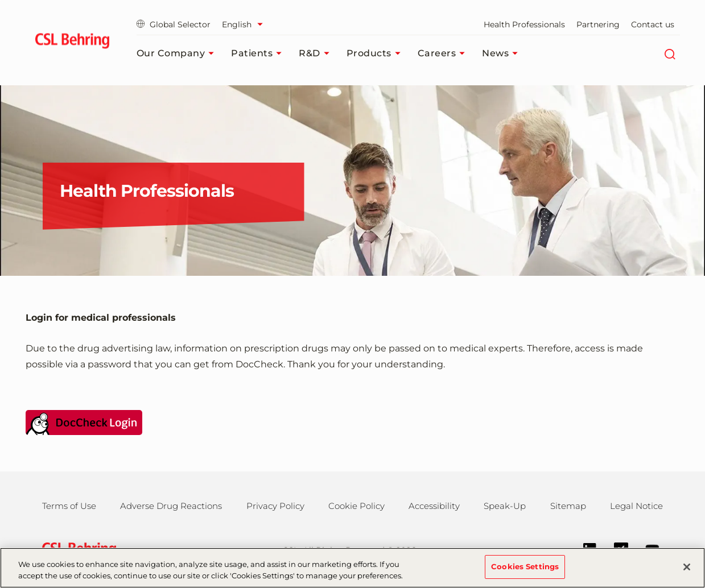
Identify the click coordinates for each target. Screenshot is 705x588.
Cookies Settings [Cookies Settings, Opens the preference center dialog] (525, 575)
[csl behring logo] (76, 549)
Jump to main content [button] (0, 0)
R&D (317, 53)
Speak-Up (505, 506)
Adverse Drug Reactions (171, 506)
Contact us (653, 24)
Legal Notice (636, 506)
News (503, 53)
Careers (444, 53)
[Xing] (615, 548)
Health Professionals (524, 24)
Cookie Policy (356, 506)
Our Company (178, 53)
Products (376, 53)
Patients (259, 53)
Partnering (598, 24)
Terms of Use (69, 506)
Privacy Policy (275, 506)
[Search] (670, 53)
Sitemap (568, 506)
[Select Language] (245, 24)
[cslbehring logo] (73, 43)
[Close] (687, 575)
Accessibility (434, 506)
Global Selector (174, 24)
